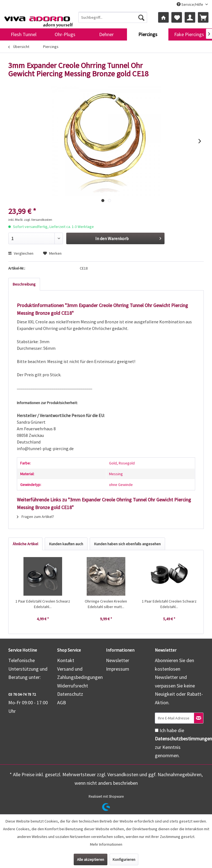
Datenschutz (70, 694)
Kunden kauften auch (66, 544)
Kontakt (66, 660)
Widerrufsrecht (73, 686)
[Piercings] (148, 34)
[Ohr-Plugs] (65, 34)
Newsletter (118, 660)
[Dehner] (106, 34)
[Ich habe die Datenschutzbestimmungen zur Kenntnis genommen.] (157, 730)
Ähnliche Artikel (25, 544)
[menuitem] (113, 17)
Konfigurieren (124, 859)
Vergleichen (21, 253)
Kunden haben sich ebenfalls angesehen (127, 544)
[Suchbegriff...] (113, 17)
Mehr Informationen (106, 844)
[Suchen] (141, 17)
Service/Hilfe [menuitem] (190, 4)
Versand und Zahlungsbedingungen (80, 673)
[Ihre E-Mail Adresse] (174, 718)
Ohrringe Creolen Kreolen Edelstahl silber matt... (106, 604)
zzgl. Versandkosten (38, 220)
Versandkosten (123, 774)
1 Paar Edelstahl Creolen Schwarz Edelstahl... (43, 604)
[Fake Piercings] (189, 34)
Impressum (118, 669)
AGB (62, 702)
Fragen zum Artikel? (35, 517)
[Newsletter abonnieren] (199, 718)
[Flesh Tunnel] (23, 34)
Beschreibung (24, 284)
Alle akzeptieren (91, 859)
